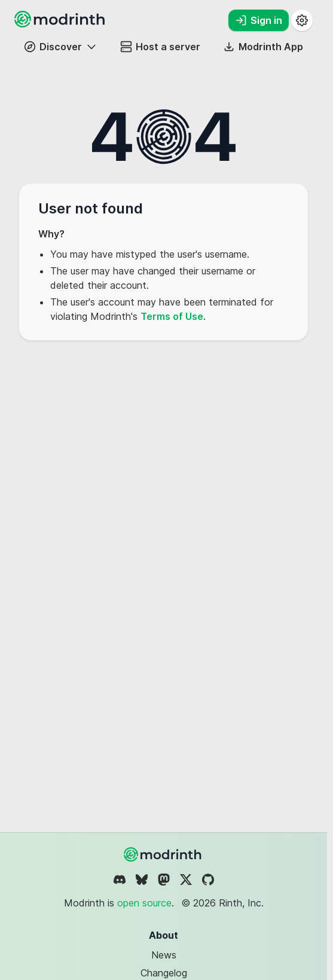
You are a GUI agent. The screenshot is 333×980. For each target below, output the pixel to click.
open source (144, 903)
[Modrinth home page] (61, 24)
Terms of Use (172, 316)
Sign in (259, 20)
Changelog (164, 973)
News (164, 955)
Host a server (160, 47)
